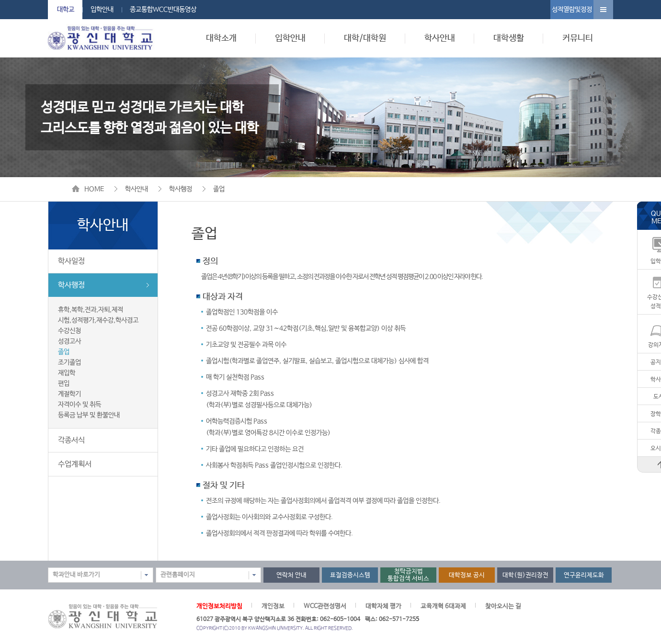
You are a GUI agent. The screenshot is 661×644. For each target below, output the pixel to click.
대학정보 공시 (467, 575)
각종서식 (71, 440)
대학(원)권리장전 (525, 575)
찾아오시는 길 (503, 606)
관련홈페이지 (178, 575)
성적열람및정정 (572, 10)
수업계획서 (75, 464)
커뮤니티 (578, 38)
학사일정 (71, 261)
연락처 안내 (291, 575)
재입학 (67, 373)
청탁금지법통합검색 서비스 (408, 575)
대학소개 (221, 38)
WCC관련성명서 (325, 606)
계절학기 (69, 394)
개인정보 (273, 606)
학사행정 (181, 189)
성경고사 (69, 341)
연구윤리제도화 (584, 575)
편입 (64, 384)
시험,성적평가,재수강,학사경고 (98, 320)
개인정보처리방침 (219, 606)
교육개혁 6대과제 (443, 606)
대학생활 (509, 38)
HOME (94, 189)
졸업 (219, 189)
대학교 (66, 10)
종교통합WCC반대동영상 (163, 10)
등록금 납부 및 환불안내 (89, 415)
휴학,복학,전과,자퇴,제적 (91, 310)
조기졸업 (69, 362)
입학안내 (102, 10)
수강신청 (69, 331)
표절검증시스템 (350, 575)
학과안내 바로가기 (76, 575)
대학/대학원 (365, 38)
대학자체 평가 (383, 606)
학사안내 (440, 38)
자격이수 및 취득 (80, 405)
